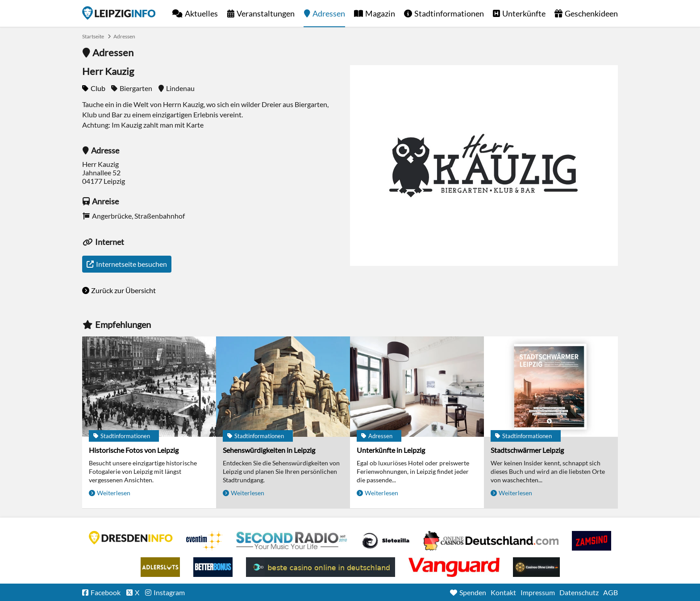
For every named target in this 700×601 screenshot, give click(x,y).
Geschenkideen (591, 13)
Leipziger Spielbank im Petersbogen (491, 541)
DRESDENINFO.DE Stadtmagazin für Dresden (131, 538)
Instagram (169, 592)
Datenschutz (579, 592)
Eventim (204, 541)
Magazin (380, 13)
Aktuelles (201, 13)
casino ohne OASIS (454, 567)
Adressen (329, 13)
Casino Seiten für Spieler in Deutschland (386, 541)
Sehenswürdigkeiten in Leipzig (269, 450)
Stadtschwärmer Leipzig (527, 450)
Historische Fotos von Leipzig (134, 450)
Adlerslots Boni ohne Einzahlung (160, 567)
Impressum (538, 592)
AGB (610, 592)
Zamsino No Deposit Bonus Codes (592, 541)
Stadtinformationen (449, 13)
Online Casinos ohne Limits (536, 567)
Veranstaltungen (266, 13)
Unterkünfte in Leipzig (391, 450)
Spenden (473, 592)
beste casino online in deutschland (321, 567)
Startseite (119, 13)
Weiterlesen (114, 493)
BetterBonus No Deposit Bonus (213, 567)
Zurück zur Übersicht (123, 290)
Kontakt (503, 592)
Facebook (106, 592)
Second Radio (292, 541)
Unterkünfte (524, 13)
